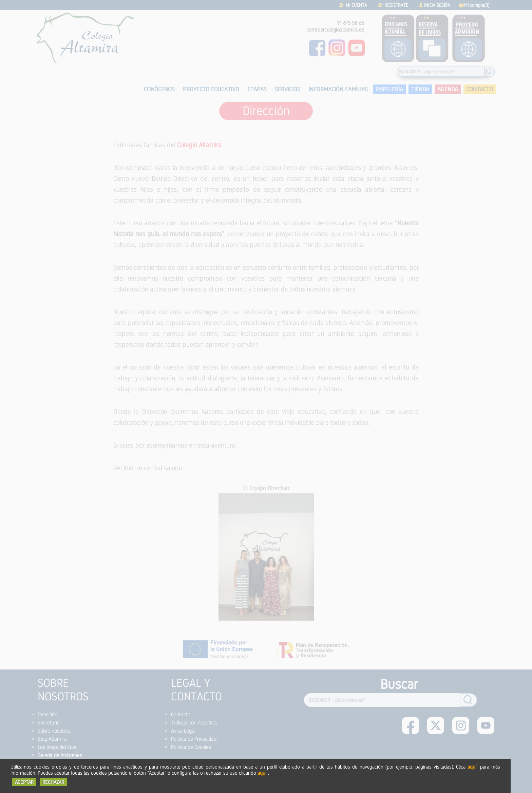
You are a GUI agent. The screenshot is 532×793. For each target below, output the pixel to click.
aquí (472, 767)
